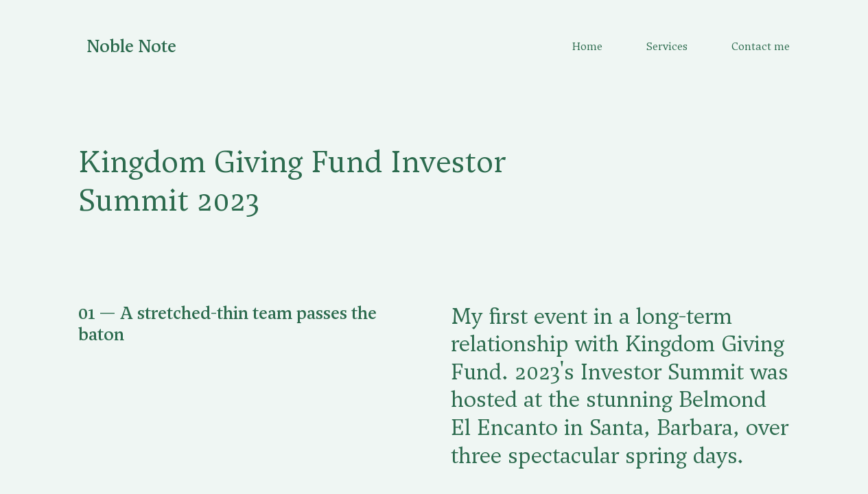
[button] (248, 324)
